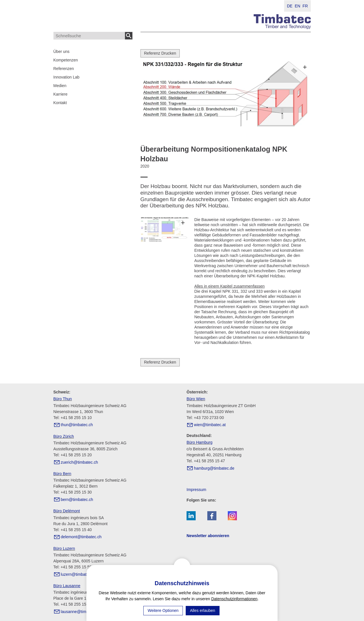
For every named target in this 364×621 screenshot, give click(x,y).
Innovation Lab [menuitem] (67, 77)
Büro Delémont (67, 511)
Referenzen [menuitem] (64, 69)
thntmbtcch (77, 425)
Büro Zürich (64, 436)
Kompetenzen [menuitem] (66, 60)
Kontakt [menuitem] (60, 103)
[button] (191, 516)
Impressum (196, 490)
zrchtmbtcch (79, 462)
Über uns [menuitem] (62, 51)
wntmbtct (210, 425)
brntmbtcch (77, 500)
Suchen (129, 36)
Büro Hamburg (199, 442)
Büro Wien (196, 399)
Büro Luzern (64, 548)
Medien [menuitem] (60, 86)
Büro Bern (62, 474)
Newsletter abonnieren (208, 536)
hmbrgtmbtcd (214, 468)
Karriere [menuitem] (61, 94)
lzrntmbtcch (78, 574)
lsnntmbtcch (81, 612)
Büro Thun (63, 399)
